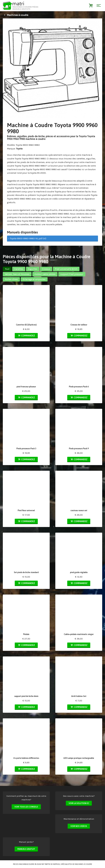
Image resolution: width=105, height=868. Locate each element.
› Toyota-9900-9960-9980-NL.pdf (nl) (27, 238)
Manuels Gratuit (26, 849)
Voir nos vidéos (79, 826)
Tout (7, 269)
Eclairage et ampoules (34, 279)
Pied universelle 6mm (66, 269)
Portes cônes (11, 279)
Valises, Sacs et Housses (17, 274)
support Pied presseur (72, 274)
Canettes (19, 269)
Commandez (26, 336)
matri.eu (57, 864)
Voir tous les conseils (26, 807)
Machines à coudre (16, 15)
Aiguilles (33, 269)
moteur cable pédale (45, 274)
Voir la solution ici (79, 803)
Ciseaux (46, 269)
